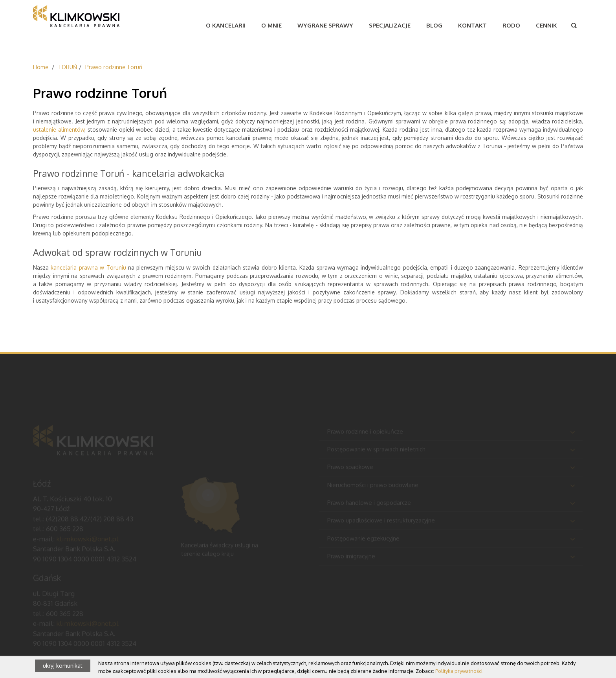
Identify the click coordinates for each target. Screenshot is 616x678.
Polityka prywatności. (459, 671)
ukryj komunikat (63, 666)
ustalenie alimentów (59, 130)
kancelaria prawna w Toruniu (88, 267)
